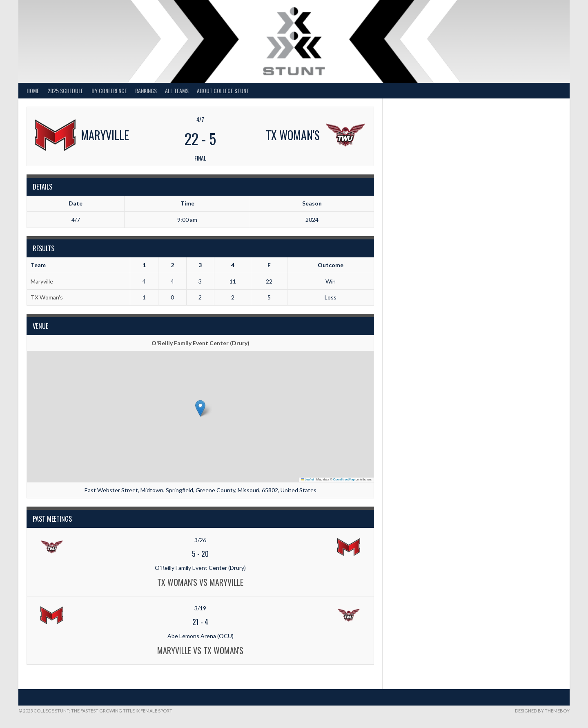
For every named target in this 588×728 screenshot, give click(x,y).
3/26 (200, 540)
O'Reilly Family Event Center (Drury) (200, 343)
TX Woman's (47, 297)
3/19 (200, 608)
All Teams (177, 90)
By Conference (109, 90)
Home (33, 90)
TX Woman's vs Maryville (200, 582)
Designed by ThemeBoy (542, 711)
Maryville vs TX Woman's (200, 650)
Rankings (146, 90)
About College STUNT (223, 90)
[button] (200, 408)
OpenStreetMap (344, 479)
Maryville (42, 281)
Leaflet (307, 479)
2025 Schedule (65, 90)
